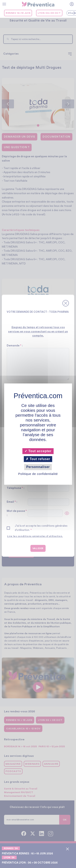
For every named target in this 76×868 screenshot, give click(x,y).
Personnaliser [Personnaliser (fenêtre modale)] (38, 467)
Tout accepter (38, 451)
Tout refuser (38, 459)
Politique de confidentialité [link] (38, 474)
